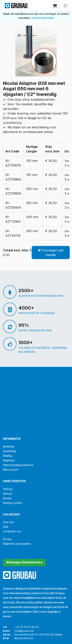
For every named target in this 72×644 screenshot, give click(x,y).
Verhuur (8, 494)
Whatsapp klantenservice (24, 563)
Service (7, 499)
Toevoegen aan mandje (51, 253)
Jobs (6, 527)
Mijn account (10, 470)
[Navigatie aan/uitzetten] (65, 6)
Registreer (9, 461)
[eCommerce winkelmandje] (55, 5)
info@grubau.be (24, 631)
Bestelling (9, 447)
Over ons (8, 522)
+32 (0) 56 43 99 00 (26, 627)
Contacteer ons (12, 532)
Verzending (9, 451)
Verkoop (8, 489)
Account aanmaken (43, 18)
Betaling (8, 456)
